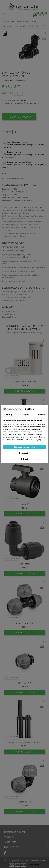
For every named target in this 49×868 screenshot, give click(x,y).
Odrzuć (25, 459)
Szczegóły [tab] (24, 414)
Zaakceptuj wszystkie (25, 447)
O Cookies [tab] (40, 414)
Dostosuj (25, 453)
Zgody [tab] (9, 414)
